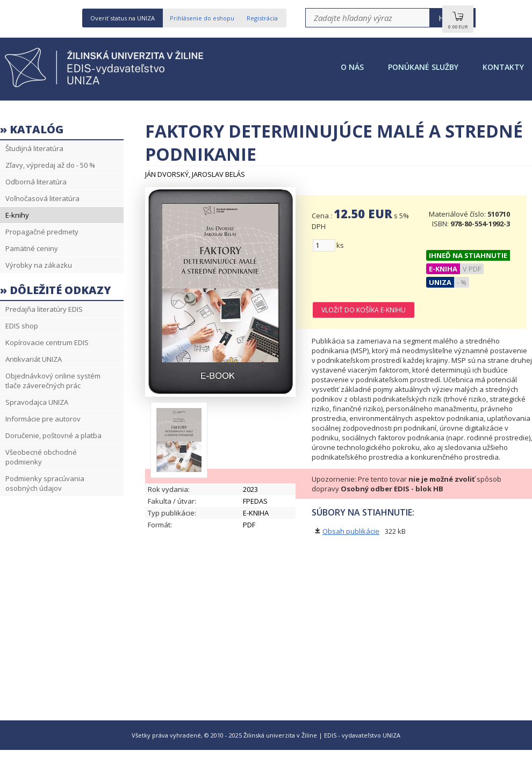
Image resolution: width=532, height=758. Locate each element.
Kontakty (503, 67)
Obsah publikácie (351, 531)
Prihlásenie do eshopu (202, 18)
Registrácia (262, 18)
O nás (352, 67)
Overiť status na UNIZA (123, 18)
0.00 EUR (458, 23)
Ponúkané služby (423, 67)
